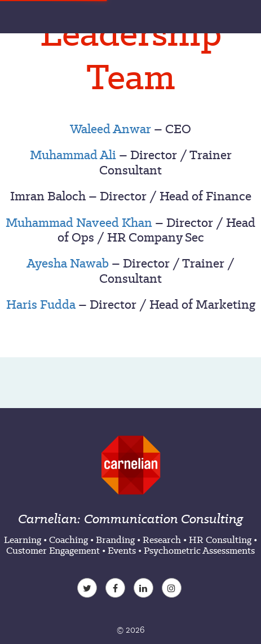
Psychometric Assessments (199, 550)
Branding (115, 540)
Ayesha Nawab (68, 263)
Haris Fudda (41, 304)
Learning (23, 540)
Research (162, 540)
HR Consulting (220, 540)
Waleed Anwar (110, 129)
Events (122, 550)
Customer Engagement (53, 550)
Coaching (68, 540)
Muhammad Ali (73, 155)
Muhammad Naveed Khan (79, 222)
